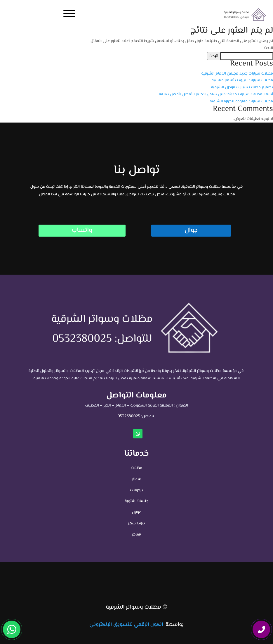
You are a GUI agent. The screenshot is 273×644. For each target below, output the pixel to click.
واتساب (82, 230)
